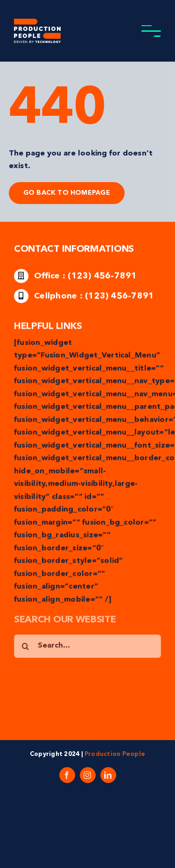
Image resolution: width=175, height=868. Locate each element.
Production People (115, 754)
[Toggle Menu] (151, 31)
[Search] (26, 647)
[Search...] (87, 647)
